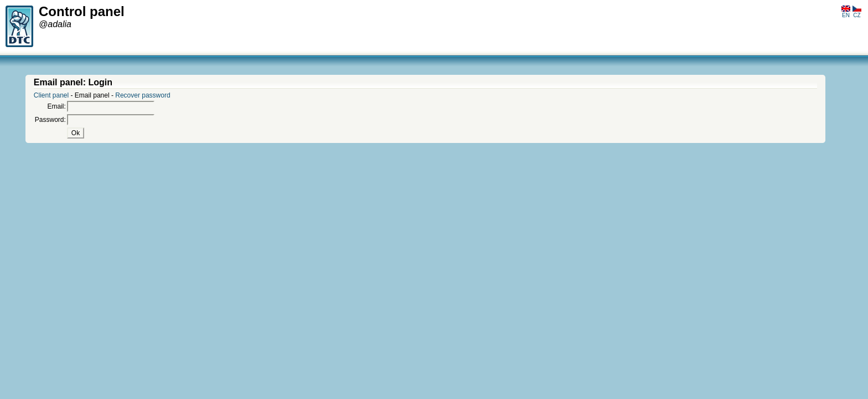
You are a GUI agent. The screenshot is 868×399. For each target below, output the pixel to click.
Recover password (143, 95)
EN (846, 12)
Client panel (51, 95)
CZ (857, 12)
